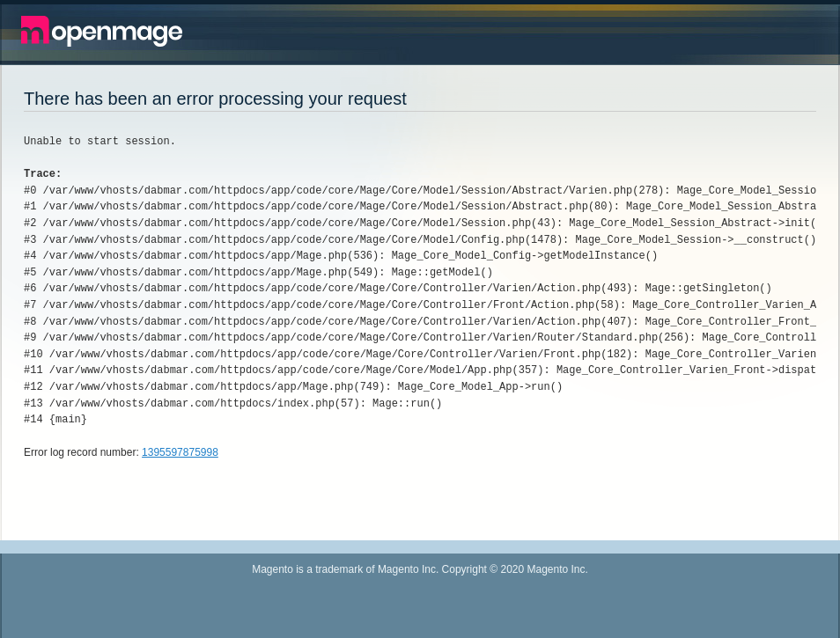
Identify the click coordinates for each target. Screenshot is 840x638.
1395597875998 (180, 452)
